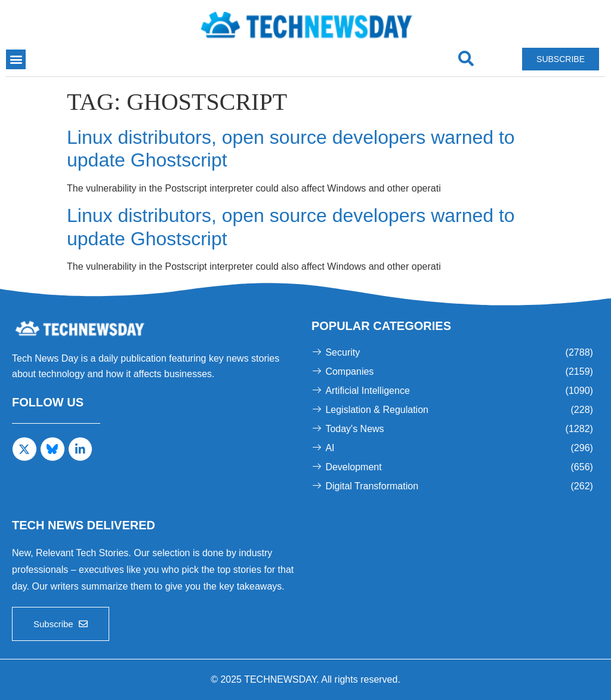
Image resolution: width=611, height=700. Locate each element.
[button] (16, 59)
